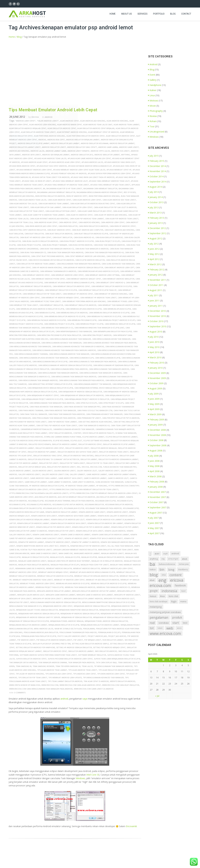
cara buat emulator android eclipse (91, 234)
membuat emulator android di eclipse (55, 576)
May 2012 (154, 254)
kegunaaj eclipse (36, 501)
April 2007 (154, 533)
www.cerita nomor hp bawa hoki (25, 685)
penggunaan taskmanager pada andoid (78, 632)
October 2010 (156, 321)
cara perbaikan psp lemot (89, 418)
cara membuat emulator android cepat (71, 286)
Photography (155, 111)
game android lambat (97, 474)
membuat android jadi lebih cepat (117, 568)
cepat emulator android (60, 433)
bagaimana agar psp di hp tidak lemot (64, 188)
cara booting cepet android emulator (28, 230)
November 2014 (157, 171)
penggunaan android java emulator (41, 632)
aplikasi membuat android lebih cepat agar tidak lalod (79, 170)
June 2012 (154, 249)
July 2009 (153, 394)
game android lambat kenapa (122, 474)
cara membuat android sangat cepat (84, 279)
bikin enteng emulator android (50, 196)
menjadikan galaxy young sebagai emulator (37, 610)
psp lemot (78, 640)
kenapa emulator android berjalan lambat (29, 519)
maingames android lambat (87, 553)
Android (49, 117)
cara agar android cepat (59, 200)
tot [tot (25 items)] (152, 628)
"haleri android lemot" (48, 121)
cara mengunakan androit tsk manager (92, 384)
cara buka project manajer (55, 245)
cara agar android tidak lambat (54, 204)
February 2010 (156, 363)
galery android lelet (87, 471)
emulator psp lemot (49, 463)
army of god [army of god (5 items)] (173, 559)
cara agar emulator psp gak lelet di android (115, 207)
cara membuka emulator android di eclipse (109, 313)
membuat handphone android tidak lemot (33, 580)
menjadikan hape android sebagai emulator (39, 614)
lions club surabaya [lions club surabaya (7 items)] (158, 601)
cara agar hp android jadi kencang (110, 215)
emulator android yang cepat (48, 456)
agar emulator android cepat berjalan (96, 128)
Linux (151, 95)
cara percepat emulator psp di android (121, 418)
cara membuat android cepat (36, 275)
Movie (152, 106)
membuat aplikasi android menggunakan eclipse (92, 572)
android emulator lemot (54, 147)
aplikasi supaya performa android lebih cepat (109, 173)
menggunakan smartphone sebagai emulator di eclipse (108, 602)
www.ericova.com (50, 685)
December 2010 (157, 311)
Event (152, 75)
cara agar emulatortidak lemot (61, 211)
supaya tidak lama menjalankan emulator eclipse (117, 659)
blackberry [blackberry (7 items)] (183, 569)
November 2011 (157, 280)
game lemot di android (83, 482)
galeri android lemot (42, 471)
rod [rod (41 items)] (152, 623)
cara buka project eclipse (29, 245)
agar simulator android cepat (120, 136)
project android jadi (97, 636)
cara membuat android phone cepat (48, 279)
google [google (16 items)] (154, 591)
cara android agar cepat (46, 222)
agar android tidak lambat (126, 125)
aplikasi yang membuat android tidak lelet (109, 181)
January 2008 (155, 487)
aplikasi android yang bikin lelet (120, 162)
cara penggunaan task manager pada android (54, 418)
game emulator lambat (36, 482)
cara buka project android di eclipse (77, 241)
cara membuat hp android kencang (111, 294)
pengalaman (89, 629)
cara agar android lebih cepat (87, 200)
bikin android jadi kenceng (22, 196)
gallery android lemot (29, 474)
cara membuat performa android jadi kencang (84, 301)
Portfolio (159, 16)
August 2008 (155, 451)
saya (85, 699)
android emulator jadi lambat (65, 143)
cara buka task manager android (109, 245)
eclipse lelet (76, 441)
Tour (151, 126)
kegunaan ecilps (125, 501)
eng (79, 467)
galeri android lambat (20, 471)
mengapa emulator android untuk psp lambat (94, 591)
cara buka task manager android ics (57, 249)
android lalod (37, 151)
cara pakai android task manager (60, 410)
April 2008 (154, 471)
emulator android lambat (22, 448)
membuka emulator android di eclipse (109, 583)
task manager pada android (81, 662)
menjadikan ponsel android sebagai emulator (106, 621)
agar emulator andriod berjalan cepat (28, 128)
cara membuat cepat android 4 (110, 283)
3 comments (20, 693)
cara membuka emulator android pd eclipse (65, 316)
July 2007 (153, 518)
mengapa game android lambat (61, 595)
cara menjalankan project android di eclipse (42, 399)
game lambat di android (60, 482)
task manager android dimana (53, 662)
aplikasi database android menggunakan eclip (90, 166)
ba (44, 188)
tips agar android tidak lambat (52, 670)
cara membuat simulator (51, 305)
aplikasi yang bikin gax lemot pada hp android (93, 177)
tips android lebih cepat (85, 674)
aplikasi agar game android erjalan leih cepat (89, 158)
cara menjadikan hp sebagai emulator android (82, 395)
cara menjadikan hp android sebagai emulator (80, 392)
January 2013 (155, 223)
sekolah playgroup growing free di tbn (52, 644)
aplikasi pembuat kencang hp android (69, 173)
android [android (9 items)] (175, 553)
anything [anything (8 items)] (154, 559)
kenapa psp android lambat (31, 542)
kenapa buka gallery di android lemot (116, 516)
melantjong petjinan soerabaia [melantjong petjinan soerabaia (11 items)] (165, 612)
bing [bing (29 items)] (171, 569)
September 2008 (157, 445)
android (42, 140)
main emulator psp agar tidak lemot (116, 550)
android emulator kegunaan (95, 143)
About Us (127, 16)
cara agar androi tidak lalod (32, 200)
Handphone (155, 85)
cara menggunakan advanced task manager (30, 346)
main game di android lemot (44, 553)
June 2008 (154, 461)
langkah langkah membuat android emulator (75, 550)
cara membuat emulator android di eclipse (112, 286)
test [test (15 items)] (185, 623)
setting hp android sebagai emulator (74, 647)
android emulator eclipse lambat (34, 143)
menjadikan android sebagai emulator (92, 606)
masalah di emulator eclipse (35, 557)
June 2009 (154, 399)
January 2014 (155, 197)
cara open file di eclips (86, 403)
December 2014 (157, 166)
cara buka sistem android (80, 245)
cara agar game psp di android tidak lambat (44, 215)
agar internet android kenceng (72, 132)
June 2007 (154, 523)
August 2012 (155, 238)
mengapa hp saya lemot (20, 598)
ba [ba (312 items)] (152, 564)
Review (152, 116)
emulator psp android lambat (24, 463)
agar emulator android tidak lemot (38, 132)
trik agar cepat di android (96, 681)
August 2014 (155, 187)
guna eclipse (131, 482)
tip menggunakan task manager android (113, 666)
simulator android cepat (55, 651)
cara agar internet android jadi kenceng (49, 219)
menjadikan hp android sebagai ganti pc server (38, 617)
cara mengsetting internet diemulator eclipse (50, 384)
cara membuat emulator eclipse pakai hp (97, 290)
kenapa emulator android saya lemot (68, 523)
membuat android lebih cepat (23, 572)
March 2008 (155, 476)
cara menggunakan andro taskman (31, 354)
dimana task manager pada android (26, 437)
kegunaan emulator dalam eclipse (25, 508)
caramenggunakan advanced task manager (74, 429)
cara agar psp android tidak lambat (87, 219)
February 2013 (156, 218)
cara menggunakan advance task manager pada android (110, 343)
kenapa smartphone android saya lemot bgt (37, 546)
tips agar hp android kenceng (30, 674)
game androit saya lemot (70, 478)
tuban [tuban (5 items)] (160, 628)
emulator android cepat (90, 444)
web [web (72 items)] (170, 628)
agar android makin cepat (70, 125)
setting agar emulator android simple (90, 644)
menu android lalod (44, 629)
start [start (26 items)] (176, 623)
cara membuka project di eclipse (59, 324)
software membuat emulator (92, 655)
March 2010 (155, 357)
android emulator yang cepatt (82, 147)
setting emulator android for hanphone (35, 647)
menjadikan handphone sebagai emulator (79, 610)
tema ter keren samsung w (68, 666)
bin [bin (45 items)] (162, 569)
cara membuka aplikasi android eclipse (84, 309)
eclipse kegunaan (61, 441)
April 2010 (154, 352)
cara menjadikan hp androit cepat (43, 395)
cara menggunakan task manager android (58, 373)
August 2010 (155, 332)
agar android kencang (117, 121)
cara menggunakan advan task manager (111, 339)
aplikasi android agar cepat (34, 162)
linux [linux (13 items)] (162, 596)
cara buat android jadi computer (88, 230)
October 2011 (156, 285)
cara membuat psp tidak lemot (24, 305)
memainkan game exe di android (30, 568)
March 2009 (155, 414)
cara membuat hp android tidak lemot (98, 298)
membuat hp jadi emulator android (103, 580)
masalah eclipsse (89, 557)
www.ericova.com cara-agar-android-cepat (80, 685)
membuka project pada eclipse (50, 587)
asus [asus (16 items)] (185, 559)
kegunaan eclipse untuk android (68, 504)
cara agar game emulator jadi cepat (95, 211)
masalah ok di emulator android (107, 561)
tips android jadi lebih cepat (59, 674)
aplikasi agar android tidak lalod (50, 158)
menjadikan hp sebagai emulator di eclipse (29, 621)
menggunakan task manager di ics (25, 606)
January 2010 (155, 368)
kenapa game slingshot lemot (49, 538)
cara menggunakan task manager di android (100, 373)
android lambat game (56, 151)
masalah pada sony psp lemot (95, 565)
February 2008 (156, 482)
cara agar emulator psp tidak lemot (27, 211)
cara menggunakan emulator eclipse (50, 362)
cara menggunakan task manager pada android (74, 377)
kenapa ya (64, 546)
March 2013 (155, 213)
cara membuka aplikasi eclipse (117, 309)
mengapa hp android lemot (127, 595)
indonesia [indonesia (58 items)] (169, 591)
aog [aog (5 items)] (163, 559)
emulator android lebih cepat (50, 448)
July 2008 (153, 456)
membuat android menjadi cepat (53, 572)
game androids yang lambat (44, 478)
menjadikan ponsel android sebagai (67, 621)
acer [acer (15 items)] (157, 553)
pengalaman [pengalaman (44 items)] (159, 617)
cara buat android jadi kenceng (119, 230)
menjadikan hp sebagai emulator (77, 617)
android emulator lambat (122, 143)
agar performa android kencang (50, 136)
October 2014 (156, 176)
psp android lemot (26, 640)
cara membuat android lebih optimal (102, 275)
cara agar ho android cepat (79, 215)
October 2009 (156, 383)
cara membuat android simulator (118, 279)
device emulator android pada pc (98, 433)
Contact (186, 16)
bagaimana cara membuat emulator (100, 188)
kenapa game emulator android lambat (110, 535)
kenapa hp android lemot (77, 538)
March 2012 (155, 264)
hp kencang (102, 486)
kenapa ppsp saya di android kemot (106, 538)
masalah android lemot (112, 553)
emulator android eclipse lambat (119, 444)
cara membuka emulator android (72, 313)
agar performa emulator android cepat (86, 136)
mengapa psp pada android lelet (119, 598)
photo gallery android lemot (72, 636)
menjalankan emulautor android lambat (100, 625)
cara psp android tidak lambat (62, 422)
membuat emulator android (23, 576)
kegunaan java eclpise (74, 508)
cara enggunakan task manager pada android (78, 264)
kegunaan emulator (94, 504)
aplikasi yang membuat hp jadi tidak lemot (110, 185)
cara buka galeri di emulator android (40, 241)
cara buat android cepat (59, 230)
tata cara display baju (106, 662)
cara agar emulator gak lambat (46, 207)
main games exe (66, 553)
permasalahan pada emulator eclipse (39, 636)
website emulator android (123, 681)
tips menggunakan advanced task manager (103, 677)
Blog (173, 16)
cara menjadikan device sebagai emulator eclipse (50, 388)
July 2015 (153, 156)
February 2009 (156, 420)
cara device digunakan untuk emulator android (51, 260)
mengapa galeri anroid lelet (31, 595)
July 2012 (153, 244)
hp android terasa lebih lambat (80, 486)
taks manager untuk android (23, 662)
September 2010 (157, 326)
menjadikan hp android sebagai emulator (80, 614)
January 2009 (155, 425)
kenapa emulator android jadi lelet (68, 519)
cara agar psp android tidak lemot (122, 219)
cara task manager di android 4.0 (94, 425)
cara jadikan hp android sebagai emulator (83, 267)
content (77, 433)
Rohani (152, 121)
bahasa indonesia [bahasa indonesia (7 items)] (167, 564)
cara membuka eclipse (45, 313)
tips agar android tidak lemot (83, 670)
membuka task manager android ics (113, 587)
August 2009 (155, 388)
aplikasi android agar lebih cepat (65, 162)
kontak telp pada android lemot (36, 550)
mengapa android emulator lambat (54, 591)
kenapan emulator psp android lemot (88, 546)
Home (113, 16)
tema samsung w (24, 666)
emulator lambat (89, 459)
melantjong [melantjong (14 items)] (156, 607)
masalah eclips (57, 557)
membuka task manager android (80, 587)
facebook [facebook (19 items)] (180, 585)
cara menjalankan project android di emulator (87, 399)
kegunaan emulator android (119, 504)
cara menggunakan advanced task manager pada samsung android (64, 350)
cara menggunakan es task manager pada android (93, 362)
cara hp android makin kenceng (47, 267)
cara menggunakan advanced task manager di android (78, 346)
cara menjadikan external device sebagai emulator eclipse (102, 388)
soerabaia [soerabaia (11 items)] (164, 623)
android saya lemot (31, 155)
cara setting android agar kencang (95, 422)
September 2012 (157, 233)
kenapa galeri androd (115, 531)
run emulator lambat (113, 640)
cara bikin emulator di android (94, 226)
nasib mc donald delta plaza (68, 629)
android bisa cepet (56, 140)
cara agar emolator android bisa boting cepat (93, 204)
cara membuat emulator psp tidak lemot (42, 294)
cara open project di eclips (111, 403)
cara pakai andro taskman (31, 410)
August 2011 (155, 290)
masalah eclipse (73, 557)
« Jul (157, 696)
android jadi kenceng (19, 151)
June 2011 (154, 301)
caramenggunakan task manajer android (115, 429)
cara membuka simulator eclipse (120, 324)
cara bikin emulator (68, 226)
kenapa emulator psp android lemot (53, 527)
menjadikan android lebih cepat (58, 606)
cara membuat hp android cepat (78, 294)
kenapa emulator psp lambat (125, 527)
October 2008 (156, 440)
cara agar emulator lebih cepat (77, 207)
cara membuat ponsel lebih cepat (123, 301)
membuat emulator (126, 572)
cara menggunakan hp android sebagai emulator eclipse (65, 365)
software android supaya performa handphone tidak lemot (48, 655)
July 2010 (153, 337)
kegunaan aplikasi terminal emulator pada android (69, 501)
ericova (85, 467)
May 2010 (154, 347)
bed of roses (130, 192)
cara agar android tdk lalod (23, 204)
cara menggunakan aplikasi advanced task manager (44, 358)
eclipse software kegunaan (96, 441)
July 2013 (153, 207)
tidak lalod (87, 666)
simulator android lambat (81, 651)
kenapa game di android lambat (76, 535)
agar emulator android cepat (62, 128)
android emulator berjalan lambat (83, 140)
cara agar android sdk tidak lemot (119, 200)
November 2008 (157, 435)
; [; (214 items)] (150, 554)
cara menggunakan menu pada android (69, 369)
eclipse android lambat (93, 437)
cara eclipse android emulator (90, 260)
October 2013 (156, 202)
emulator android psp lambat (42, 452)
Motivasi (153, 101)
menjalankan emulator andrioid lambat (28, 625)
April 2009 (154, 409)
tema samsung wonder (43, 666)
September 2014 (157, 182)
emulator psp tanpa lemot (72, 463)
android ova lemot (120, 151)
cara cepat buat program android (47, 256)
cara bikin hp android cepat (123, 226)
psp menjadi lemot (93, 640)
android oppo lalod (100, 151)
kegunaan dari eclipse (105, 501)
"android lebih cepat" (25, 121)
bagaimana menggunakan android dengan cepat (100, 192)
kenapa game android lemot (46, 535)
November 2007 (157, 497)
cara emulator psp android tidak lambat (36, 264)
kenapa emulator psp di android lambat (91, 527)
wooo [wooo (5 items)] (179, 628)
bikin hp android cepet (77, 196)
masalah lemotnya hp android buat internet (69, 561)
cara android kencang (89, 222)
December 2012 (157, 228)
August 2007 (155, 513)
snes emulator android (106, 651)
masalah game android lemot (32, 561)
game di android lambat (95, 478)
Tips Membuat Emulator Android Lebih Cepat (53, 110)
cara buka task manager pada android (65, 252)
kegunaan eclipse (17, 504)
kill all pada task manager (120, 546)
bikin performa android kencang (104, 196)
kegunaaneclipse (131, 508)
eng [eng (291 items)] (162, 580)
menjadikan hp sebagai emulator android (113, 617)
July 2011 (153, 295)
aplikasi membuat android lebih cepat (34, 170)
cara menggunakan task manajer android (38, 380)
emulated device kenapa (40, 444)
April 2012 (154, 259)
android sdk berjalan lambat (56, 155)
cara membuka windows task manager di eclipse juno (99, 328)
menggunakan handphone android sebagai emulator (56, 602)
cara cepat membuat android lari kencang (85, 256)
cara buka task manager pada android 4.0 (104, 252)
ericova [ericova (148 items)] (177, 580)
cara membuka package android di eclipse (46, 320)
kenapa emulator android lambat (33, 523)
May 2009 (154, 404)
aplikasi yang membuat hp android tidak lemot (67, 185)
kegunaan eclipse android (39, 504)
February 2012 (156, 270)
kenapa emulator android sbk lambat (105, 523)
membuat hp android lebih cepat (69, 580)
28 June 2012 (17, 117)
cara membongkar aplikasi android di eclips (98, 271)
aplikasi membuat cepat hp (119, 170)
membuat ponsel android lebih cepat (37, 583)
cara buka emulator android (109, 237)
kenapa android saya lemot (44, 516)
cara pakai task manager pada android (67, 414)
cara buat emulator (34, 234)
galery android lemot (109, 471)
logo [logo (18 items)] (174, 601)
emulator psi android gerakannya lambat (118, 459)
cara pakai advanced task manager (46, 407)
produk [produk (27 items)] (177, 617)
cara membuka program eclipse (82, 320)
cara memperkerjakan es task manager (74, 331)
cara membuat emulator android (36, 286)
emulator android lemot (77, 448)
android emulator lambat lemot (25, 147)
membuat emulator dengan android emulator (96, 576)
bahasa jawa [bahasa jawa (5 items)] (184, 564)
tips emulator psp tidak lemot (33, 677)
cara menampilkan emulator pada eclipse (112, 331)
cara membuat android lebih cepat (67, 275)
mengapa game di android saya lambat (95, 595)
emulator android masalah (104, 448)
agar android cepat (70, 121)
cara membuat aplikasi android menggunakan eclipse (69, 283)
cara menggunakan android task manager (69, 354)
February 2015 (156, 161)
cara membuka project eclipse (89, 324)
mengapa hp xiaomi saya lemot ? (48, 598)
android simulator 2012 (82, 155)
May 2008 (154, 466)
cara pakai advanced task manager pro (82, 407)
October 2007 (156, 502)
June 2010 (154, 342)
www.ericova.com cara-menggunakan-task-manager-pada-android (41, 689)
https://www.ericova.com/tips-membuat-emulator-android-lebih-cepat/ (104, 493)
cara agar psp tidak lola (21, 222)
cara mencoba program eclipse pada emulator (59, 335)
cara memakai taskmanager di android (58, 271)
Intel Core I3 (93, 775)
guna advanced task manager (109, 482)
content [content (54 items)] (176, 575)
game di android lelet (118, 478)
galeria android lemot (65, 471)
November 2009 (157, 378)
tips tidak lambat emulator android (65, 681)
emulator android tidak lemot (114, 452)
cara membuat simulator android (80, 305)
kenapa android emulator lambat (61, 512)
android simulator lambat (107, 155)
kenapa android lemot (117, 512)
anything (126, 155)
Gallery (152, 80)
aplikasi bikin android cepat (22, 166)
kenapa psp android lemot (58, 542)
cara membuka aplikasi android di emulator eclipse (40, 309)
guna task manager (19, 486)
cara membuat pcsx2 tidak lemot (45, 301)
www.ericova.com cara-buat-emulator (121, 685)
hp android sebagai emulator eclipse (46, 486)
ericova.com (96, 467)
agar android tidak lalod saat (98, 125)
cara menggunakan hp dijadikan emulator (113, 365)
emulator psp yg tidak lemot (100, 463)
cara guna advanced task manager (118, 264)
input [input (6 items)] (183, 591)
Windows (81, 778)
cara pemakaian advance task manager (104, 414)
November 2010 (157, 316)
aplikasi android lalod (92, 162)
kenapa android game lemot (92, 512)
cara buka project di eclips (108, 241)
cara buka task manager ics (33, 252)
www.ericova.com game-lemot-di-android (94, 689)
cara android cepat (68, 222)
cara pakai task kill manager (33, 414)
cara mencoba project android (97, 335)
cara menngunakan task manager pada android (52, 403)
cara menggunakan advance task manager (61, 343)
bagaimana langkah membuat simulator (56, 192)
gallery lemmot (77, 474)
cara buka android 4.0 (84, 237)
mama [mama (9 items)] (183, 601)
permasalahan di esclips (109, 632)
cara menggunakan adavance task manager (70, 339)
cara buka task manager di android (92, 249)
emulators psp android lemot (61, 467)
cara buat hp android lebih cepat (36, 237)
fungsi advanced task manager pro (120, 467)
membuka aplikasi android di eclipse (73, 583)
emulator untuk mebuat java (32, 467)
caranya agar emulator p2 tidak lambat (28, 433)
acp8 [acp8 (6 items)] (165, 554)
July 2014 (153, 192)
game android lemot (19, 478)
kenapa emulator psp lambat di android (28, 531)
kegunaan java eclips (53, 508)
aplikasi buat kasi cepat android (52, 166)
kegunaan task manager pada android (104, 508)
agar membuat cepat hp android (103, 132)
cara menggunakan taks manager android (109, 369)
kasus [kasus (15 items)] (153, 596)
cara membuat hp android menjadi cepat (60, 298)
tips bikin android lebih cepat (111, 674)
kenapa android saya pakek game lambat (77, 516)
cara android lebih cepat (113, 222)
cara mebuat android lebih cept (119, 267)
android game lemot (129, 147)
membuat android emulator (86, 568)
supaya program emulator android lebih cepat (70, 659)
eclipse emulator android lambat (122, 437)
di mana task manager (126, 433)
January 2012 (155, 275)
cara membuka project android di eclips (117, 320)
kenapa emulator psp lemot (61, 531)
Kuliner (152, 90)
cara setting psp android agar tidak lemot (57, 425)
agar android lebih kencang (43, 125)
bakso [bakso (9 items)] (153, 569)
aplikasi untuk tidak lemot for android (51, 177)
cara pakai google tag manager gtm (95, 410)
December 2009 (157, 373)
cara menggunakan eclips (82, 358)
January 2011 (155, 306)
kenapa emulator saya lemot (90, 531)
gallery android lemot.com (55, 474)
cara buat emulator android (59, 234)
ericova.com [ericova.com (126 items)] (160, 585)
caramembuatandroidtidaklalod (36, 429)
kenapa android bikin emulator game (27, 512)
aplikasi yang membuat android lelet (70, 181)
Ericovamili (131, 826)
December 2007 (157, 492)
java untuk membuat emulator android (76, 497)
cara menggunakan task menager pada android (81, 380)
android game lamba (108, 147)
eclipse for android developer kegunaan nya (30, 441)
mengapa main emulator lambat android (83, 598)
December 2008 (157, 430)
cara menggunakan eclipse (108, 358)
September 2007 (157, 507)
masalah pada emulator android (34, 565)
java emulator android (46, 497)
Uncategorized (156, 132)
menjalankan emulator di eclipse (64, 625)
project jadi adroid (117, 636)
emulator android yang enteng (78, 456)
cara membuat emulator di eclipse (61, 290)
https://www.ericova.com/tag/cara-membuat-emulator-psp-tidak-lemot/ (84, 489)
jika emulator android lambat (111, 497)
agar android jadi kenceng (93, 121)
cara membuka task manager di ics (57, 328)
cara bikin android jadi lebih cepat (41, 226)
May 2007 (154, 528)
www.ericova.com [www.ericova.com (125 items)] (165, 633)
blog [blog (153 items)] (154, 575)
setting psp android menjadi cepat (109, 647)
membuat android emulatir (59, 568)
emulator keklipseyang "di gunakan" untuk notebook (54, 459)
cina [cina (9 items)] (164, 575)
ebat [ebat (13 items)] (152, 580)
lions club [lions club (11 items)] (173, 596)
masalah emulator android (111, 557)
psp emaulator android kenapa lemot (54, 640)
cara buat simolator (62, 237)
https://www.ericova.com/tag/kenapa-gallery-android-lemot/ (39, 493)
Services (142, 16)
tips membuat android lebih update (65, 677)
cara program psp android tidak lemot (28, 422)
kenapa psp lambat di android (85, 542)
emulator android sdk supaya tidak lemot (78, 452)
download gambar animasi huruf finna (63, 437)
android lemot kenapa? (78, 151)
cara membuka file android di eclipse (104, 316)
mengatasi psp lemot (19, 602)
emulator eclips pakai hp (107, 456)
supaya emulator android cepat (31, 659)
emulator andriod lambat (65, 444)
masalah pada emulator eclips (65, 565)
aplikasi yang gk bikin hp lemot (37, 181)
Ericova (35, 117)
